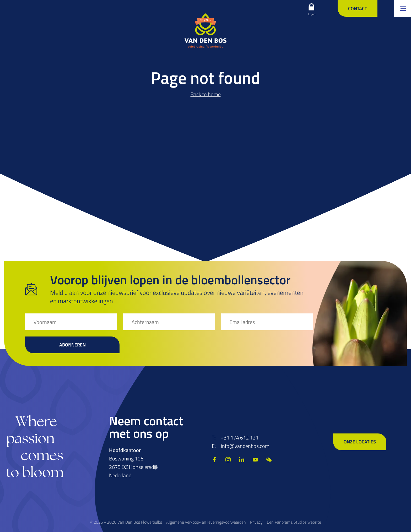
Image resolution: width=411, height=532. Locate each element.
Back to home (206, 94)
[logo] (206, 31)
